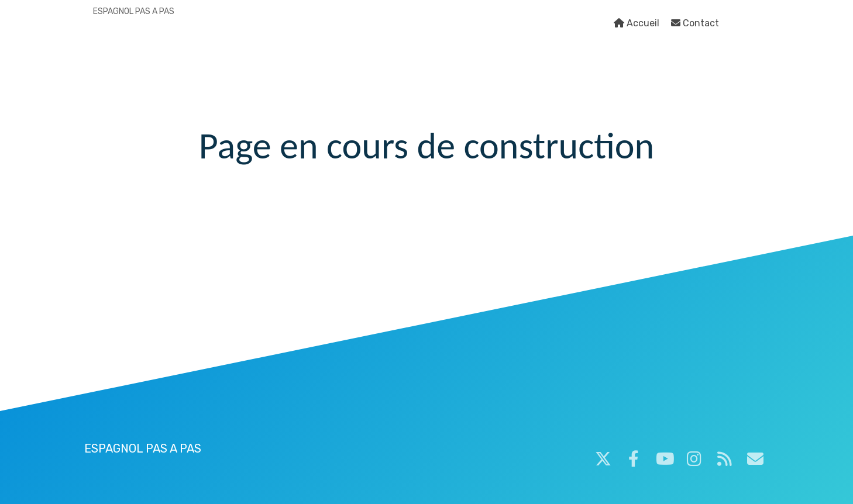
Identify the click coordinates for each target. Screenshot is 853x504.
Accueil (637, 23)
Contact (695, 23)
